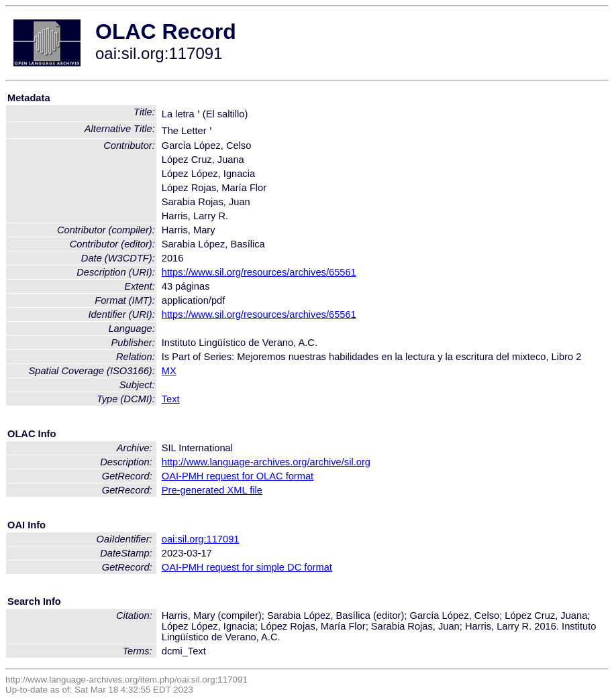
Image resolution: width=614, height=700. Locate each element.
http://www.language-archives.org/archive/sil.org (266, 462)
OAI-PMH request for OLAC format (238, 476)
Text (171, 399)
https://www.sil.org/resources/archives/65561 (259, 272)
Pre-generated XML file (212, 490)
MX (169, 371)
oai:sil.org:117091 (201, 539)
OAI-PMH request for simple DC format (247, 567)
